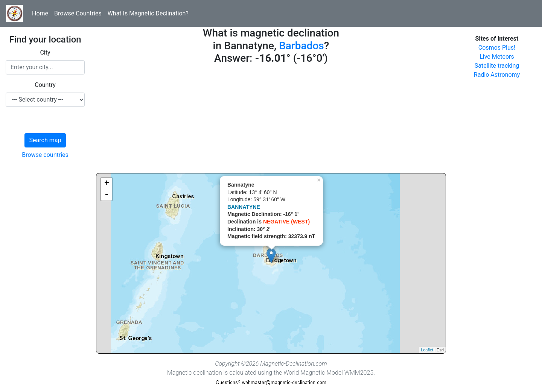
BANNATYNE (244, 207)
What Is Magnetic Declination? (148, 13)
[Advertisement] (271, 120)
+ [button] (107, 184)
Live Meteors (497, 57)
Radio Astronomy (497, 75)
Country (45, 85)
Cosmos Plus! (497, 48)
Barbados (301, 46)
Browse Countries (78, 13)
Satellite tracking (497, 66)
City (45, 52)
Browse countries (45, 155)
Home (40, 13)
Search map (45, 140)
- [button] (107, 195)
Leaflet (427, 350)
